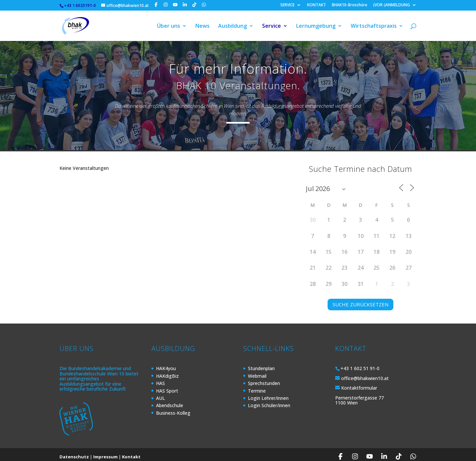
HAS (160, 379)
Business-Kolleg (173, 409)
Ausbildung (233, 26)
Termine (257, 386)
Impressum (105, 452)
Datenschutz (74, 452)
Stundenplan (261, 364)
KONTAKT (317, 5)
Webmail (257, 372)
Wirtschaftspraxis (374, 26)
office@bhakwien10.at (365, 374)
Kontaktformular (359, 384)
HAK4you (166, 364)
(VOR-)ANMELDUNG (392, 5)
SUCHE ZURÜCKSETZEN (360, 300)
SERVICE (287, 5)
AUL (160, 394)
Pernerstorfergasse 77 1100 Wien (359, 396)
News (202, 26)
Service (272, 26)
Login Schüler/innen (269, 401)
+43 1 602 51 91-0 (360, 364)
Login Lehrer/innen (268, 394)
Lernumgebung (316, 26)
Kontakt (131, 452)
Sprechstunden (264, 379)
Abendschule (170, 401)
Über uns (169, 26)
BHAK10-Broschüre (350, 5)
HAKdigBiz (167, 372)
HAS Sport (167, 386)
